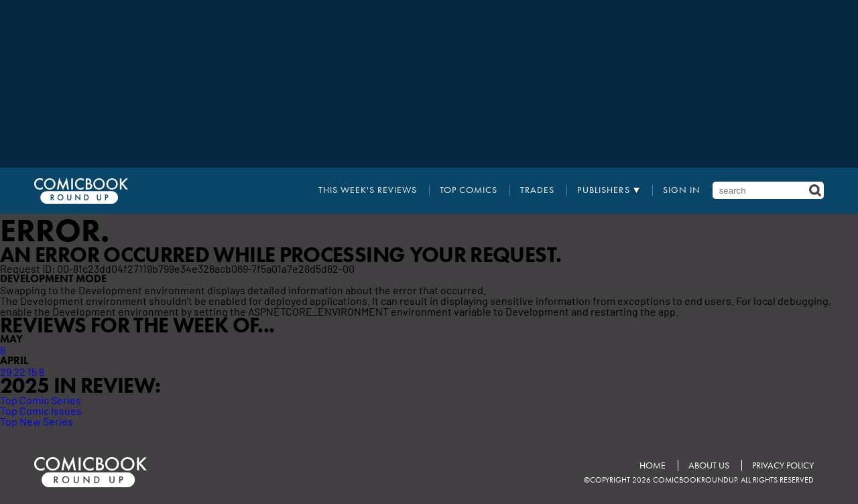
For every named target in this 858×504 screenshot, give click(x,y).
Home (653, 465)
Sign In (682, 190)
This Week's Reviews (368, 190)
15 (32, 371)
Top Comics (469, 190)
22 (19, 371)
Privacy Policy (783, 465)
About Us (709, 465)
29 (6, 371)
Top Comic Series (41, 399)
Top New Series (37, 421)
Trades (537, 190)
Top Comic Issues (41, 410)
